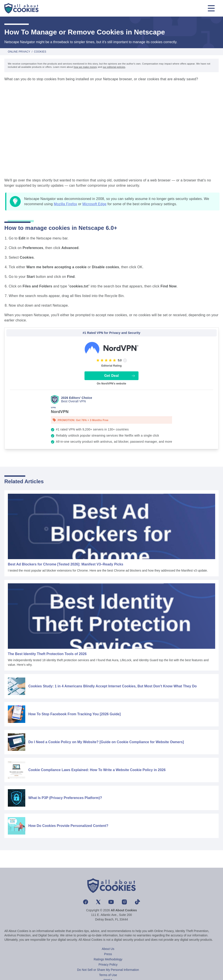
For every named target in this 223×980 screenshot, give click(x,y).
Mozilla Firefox (65, 204)
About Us (108, 949)
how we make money (85, 67)
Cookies (40, 52)
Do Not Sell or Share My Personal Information (108, 970)
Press (108, 954)
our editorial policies (114, 67)
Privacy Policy (108, 965)
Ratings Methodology (108, 959)
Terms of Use (108, 975)
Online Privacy (19, 52)
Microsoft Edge (94, 204)
